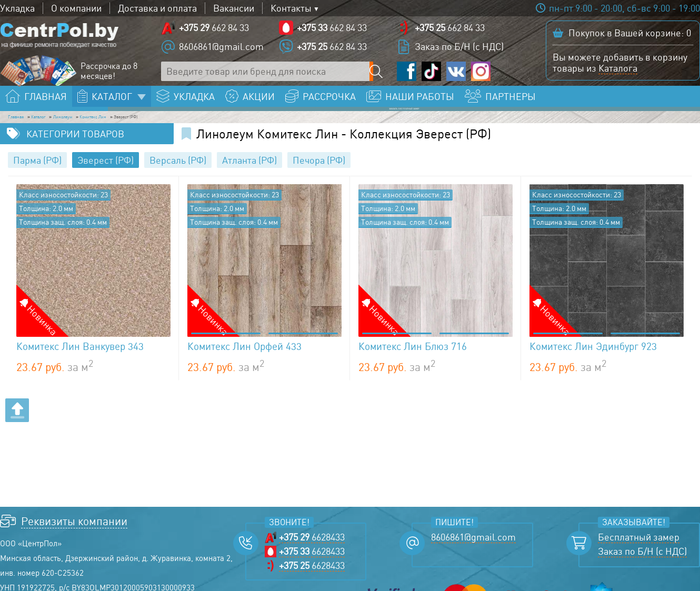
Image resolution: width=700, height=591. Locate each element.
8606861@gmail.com (221, 53)
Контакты (291, 8)
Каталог (74, 129)
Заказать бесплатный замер (623, 108)
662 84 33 (214, 34)
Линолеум (126, 129)
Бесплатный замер (639, 554)
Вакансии (234, 8)
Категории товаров (75, 151)
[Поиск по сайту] (379, 78)
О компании (76, 8)
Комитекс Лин (192, 129)
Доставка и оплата (157, 8)
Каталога (618, 74)
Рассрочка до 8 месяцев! (109, 77)
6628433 (312, 554)
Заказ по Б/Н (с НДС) (459, 53)
